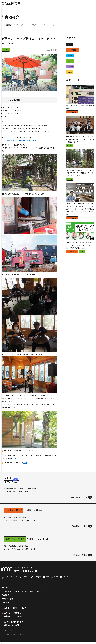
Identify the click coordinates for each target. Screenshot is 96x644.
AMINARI (70, 55)
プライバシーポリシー (10, 632)
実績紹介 (6, 597)
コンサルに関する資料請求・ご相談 (13, 617)
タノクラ (6, 50)
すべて (70, 44)
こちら (33, 451)
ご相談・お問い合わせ (15, 610)
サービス (6, 590)
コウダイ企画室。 (73, 50)
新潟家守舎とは (9, 601)
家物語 (70, 72)
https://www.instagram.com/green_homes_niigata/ (19, 140)
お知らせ (6, 605)
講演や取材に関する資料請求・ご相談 (14, 625)
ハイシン (70, 67)
